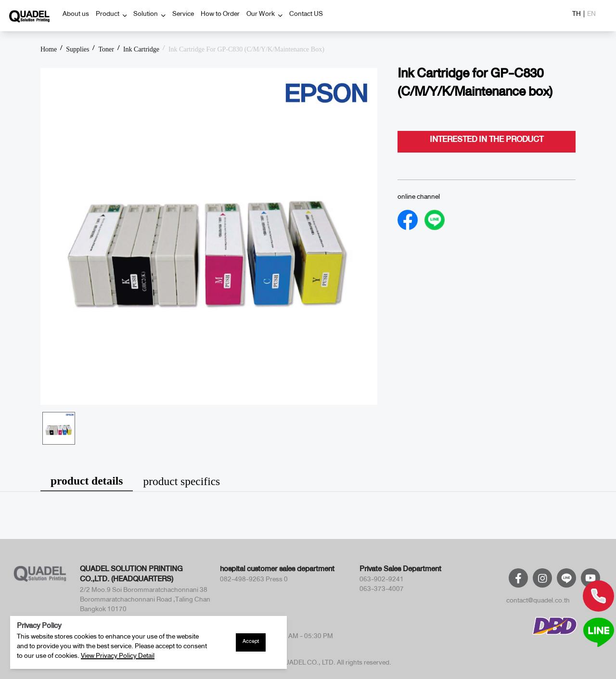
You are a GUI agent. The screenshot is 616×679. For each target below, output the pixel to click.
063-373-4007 (382, 590)
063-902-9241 (382, 581)
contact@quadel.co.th (538, 602)
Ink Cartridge (141, 50)
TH (577, 15)
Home (49, 50)
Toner (106, 50)
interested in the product (487, 141)
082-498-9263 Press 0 (254, 581)
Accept (251, 642)
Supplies (77, 50)
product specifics (181, 481)
